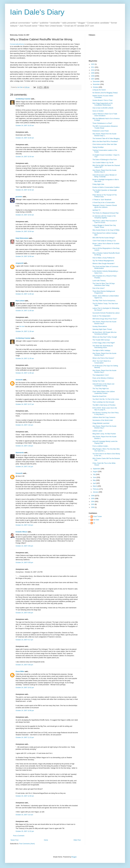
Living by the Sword (99, 90)
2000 (93, 507)
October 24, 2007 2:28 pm (24, 446)
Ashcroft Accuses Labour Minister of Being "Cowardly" (104, 176)
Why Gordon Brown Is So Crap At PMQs (106, 230)
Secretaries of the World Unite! (103, 420)
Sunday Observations (100, 326)
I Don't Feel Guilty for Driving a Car (104, 241)
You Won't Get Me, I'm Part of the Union (106, 399)
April (95, 483)
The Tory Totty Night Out (101, 389)
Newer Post (14, 840)
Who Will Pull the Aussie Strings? (104, 238)
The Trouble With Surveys (101, 340)
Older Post (77, 840)
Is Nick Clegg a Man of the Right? (104, 343)
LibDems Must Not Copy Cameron (104, 417)
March (95, 486)
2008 (93, 76)
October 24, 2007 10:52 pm (25, 688)
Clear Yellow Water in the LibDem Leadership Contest (104, 392)
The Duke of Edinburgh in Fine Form (105, 160)
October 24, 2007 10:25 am (25, 126)
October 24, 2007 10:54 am (25, 231)
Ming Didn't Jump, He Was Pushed (104, 434)
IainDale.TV (96, 210)
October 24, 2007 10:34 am (25, 157)
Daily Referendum (22, 238)
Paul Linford (20, 301)
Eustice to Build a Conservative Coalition (106, 187)
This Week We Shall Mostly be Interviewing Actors (103, 347)
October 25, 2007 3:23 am (24, 815)
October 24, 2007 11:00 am (25, 294)
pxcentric (19, 197)
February (96, 489)
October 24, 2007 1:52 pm (24, 425)
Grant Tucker (97, 516)
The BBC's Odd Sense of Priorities (104, 405)
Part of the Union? (99, 288)
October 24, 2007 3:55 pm (24, 546)
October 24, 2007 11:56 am (25, 373)
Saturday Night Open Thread (102, 329)
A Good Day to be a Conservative (104, 203)
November (97, 84)
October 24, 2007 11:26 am (25, 331)
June (95, 477)
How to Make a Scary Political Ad (103, 258)
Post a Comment (19, 836)
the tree (22, 326)
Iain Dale (96, 520)
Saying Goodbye (98, 147)
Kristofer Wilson (21, 532)
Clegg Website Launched (101, 423)
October (96, 87)
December (97, 81)
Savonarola (20, 453)
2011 (93, 67)
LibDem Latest (97, 431)
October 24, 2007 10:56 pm (25, 711)
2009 (93, 73)
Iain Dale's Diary (37, 12)
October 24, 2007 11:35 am (25, 359)
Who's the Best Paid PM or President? (105, 142)
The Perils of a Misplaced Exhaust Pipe (106, 213)
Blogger (74, 857)
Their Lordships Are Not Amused (103, 402)
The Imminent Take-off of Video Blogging (106, 139)
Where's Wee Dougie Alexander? (103, 264)
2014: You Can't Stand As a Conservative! (102, 362)
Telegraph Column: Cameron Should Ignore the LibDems (105, 206)
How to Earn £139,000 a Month (103, 108)
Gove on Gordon (98, 111)
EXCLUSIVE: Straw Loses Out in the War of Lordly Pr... (105, 409)
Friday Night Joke (98, 184)
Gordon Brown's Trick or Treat (102, 100)
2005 (93, 499)
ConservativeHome (17, 44)
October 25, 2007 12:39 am (25, 796)
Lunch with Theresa (99, 281)
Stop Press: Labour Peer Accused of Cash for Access (105, 222)
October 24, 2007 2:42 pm (24, 467)
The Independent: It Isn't (101, 375)
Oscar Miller (20, 671)
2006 (93, 496)
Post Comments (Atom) (27, 844)
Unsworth (19, 380)
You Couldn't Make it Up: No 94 (103, 163)
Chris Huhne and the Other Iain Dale (105, 144)
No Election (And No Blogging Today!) (105, 93)
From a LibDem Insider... (101, 446)
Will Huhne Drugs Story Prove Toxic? (105, 319)
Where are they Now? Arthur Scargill (105, 337)
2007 (93, 79)
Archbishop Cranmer (23, 99)
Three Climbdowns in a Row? (102, 123)
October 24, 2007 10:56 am (25, 256)
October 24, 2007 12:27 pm (25, 404)
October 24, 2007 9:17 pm (24, 640)
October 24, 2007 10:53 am (25, 215)
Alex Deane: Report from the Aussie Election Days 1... (104, 135)
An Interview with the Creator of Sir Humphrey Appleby (104, 217)
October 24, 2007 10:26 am (25, 138)
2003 (93, 504)
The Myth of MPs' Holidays (101, 351)
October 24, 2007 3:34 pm (24, 525)
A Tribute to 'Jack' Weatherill (102, 200)
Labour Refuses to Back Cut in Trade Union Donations (105, 115)
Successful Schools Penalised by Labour (106, 313)
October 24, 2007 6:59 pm (24, 563)
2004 (93, 502)
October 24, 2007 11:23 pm (25, 737)
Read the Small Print (99, 396)
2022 (93, 64)
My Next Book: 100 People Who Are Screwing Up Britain (104, 333)
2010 (93, 70)
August (95, 472)
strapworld (19, 263)
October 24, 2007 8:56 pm (24, 613)
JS (94, 523)
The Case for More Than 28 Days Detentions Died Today (104, 284)
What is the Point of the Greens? (103, 358)
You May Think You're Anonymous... (104, 301)
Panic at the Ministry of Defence (103, 378)
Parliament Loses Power (101, 131)
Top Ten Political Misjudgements (103, 261)
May (94, 480)
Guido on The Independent (101, 316)
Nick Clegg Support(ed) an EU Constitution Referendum (103, 104)
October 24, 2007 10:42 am (25, 190)
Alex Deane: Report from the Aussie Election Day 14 (104, 171)
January (96, 492)
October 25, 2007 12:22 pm (25, 831)
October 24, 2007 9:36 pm (24, 665)
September (97, 469)
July (94, 474)
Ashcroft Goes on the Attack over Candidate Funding (103, 385)
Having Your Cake (98, 381)
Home (46, 840)
